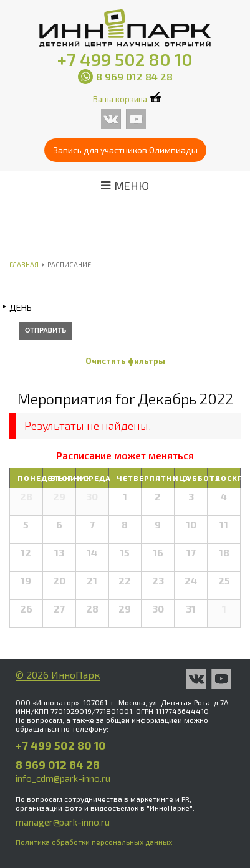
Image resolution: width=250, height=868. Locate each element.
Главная (24, 265)
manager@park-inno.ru (63, 822)
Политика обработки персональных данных (94, 842)
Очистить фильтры (125, 361)
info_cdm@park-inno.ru (63, 778)
